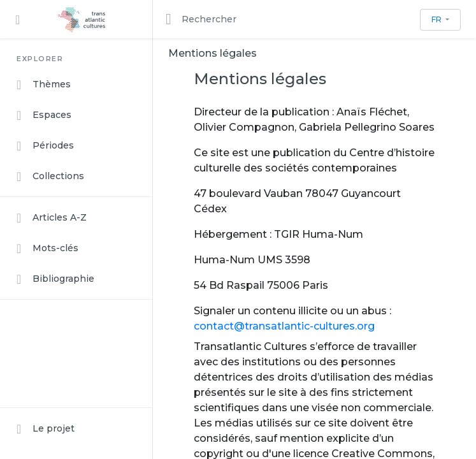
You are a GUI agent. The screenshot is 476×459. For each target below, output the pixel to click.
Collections (50, 177)
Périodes (45, 146)
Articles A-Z (52, 218)
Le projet (46, 429)
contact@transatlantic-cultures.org (284, 326)
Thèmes (44, 85)
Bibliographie (55, 279)
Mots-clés (47, 249)
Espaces (44, 115)
